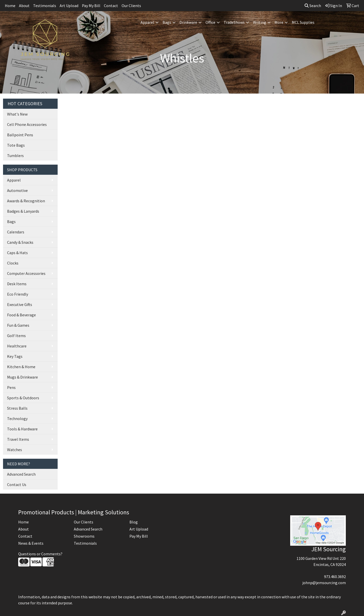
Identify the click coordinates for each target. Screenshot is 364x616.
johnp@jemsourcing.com (324, 583)
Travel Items (18, 439)
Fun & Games (18, 325)
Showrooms (84, 536)
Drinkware (188, 22)
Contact (111, 6)
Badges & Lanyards (23, 211)
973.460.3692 (335, 577)
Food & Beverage (21, 315)
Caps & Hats (17, 253)
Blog (134, 522)
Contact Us (17, 485)
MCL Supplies (303, 22)
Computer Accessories (26, 273)
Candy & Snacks (20, 242)
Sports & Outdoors (23, 398)
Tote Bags (16, 145)
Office (210, 22)
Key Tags (15, 356)
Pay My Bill (91, 6)
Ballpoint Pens (20, 135)
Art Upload (69, 6)
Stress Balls (17, 408)
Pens (11, 387)
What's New (17, 114)
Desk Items (17, 284)
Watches (15, 450)
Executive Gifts (20, 304)
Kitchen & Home (21, 367)
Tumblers (15, 156)
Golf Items (16, 336)
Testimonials (45, 6)
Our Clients (131, 6)
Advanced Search (21, 474)
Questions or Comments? (40, 554)
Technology (17, 419)
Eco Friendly (18, 294)
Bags (167, 22)
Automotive (17, 190)
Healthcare (17, 346)
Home (10, 6)
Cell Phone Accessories (27, 124)
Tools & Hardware (22, 429)
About (24, 6)
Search (313, 6)
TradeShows (234, 22)
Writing (260, 22)
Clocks (13, 263)
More (279, 22)
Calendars (16, 232)
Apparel (147, 22)
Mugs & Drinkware (22, 377)
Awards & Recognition (26, 201)
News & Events (31, 543)
